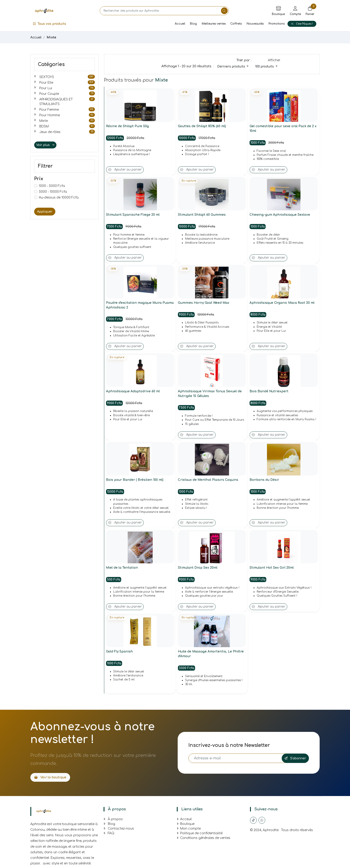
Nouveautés (255, 24)
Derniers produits (232, 67)
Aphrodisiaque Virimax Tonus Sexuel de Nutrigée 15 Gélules (210, 395)
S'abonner (295, 760)
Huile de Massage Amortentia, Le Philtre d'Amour (211, 656)
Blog (193, 24)
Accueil (180, 24)
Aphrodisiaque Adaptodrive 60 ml (133, 392)
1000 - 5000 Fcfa (52, 186)
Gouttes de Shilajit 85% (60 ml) (202, 126)
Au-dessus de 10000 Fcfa (59, 197)
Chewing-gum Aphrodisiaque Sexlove (280, 215)
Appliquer (45, 212)
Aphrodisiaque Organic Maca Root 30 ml (283, 303)
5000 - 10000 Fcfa (53, 192)
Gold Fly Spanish (120, 653)
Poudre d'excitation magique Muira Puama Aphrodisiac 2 (134, 306)
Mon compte (189, 830)
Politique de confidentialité (200, 835)
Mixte (51, 37)
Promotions (277, 24)
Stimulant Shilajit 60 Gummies (202, 215)
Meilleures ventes (214, 24)
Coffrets (236, 24)
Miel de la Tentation (122, 569)
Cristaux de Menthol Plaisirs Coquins (209, 481)
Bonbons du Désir (264, 481)
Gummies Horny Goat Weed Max (204, 303)
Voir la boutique (50, 779)
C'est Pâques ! (302, 24)
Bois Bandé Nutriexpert (269, 392)
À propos (113, 821)
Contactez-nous (119, 830)
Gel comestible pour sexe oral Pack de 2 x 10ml (283, 129)
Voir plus (45, 145)
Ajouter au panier (125, 170)
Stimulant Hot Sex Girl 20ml (272, 569)
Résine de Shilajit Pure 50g (128, 126)
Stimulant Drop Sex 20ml (198, 569)
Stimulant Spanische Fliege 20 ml (133, 215)
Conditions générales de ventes (204, 839)
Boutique (186, 825)
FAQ (109, 835)
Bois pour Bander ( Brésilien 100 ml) (135, 481)
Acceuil (184, 821)
